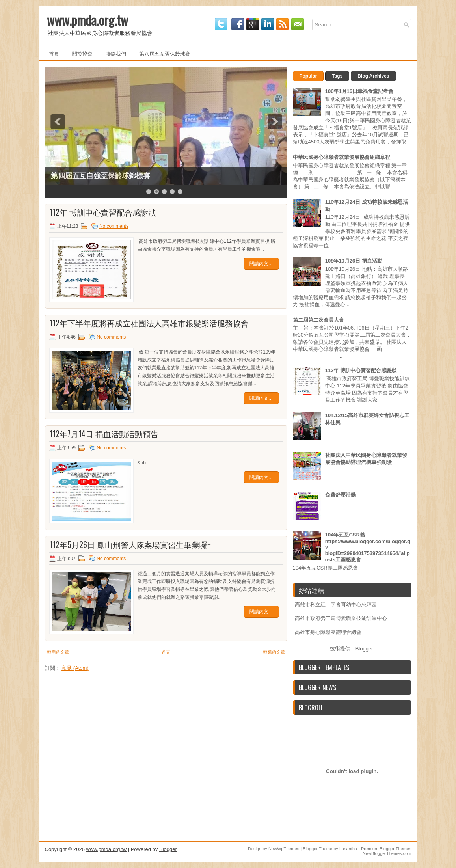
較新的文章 (58, 652)
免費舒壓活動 (341, 495)
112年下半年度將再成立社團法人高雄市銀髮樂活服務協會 (149, 323)
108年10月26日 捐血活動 (354, 261)
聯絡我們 (116, 53)
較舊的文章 (274, 652)
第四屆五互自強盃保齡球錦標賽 (101, 176)
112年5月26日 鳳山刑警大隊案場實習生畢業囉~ (130, 544)
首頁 (54, 53)
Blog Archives (373, 76)
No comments (114, 226)
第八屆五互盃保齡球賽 (165, 53)
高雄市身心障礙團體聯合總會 (328, 632)
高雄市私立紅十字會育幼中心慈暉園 (336, 604)
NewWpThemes (284, 849)
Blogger (364, 649)
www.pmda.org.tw (87, 20)
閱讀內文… (261, 264)
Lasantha (348, 849)
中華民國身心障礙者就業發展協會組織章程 (342, 157)
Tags (337, 76)
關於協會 (82, 53)
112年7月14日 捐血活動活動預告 (104, 434)
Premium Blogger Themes (386, 849)
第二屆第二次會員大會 (318, 320)
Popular (308, 76)
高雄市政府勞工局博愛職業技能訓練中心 (341, 618)
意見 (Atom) (75, 668)
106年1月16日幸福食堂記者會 (359, 91)
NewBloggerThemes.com (387, 853)
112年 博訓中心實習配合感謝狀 (103, 212)
